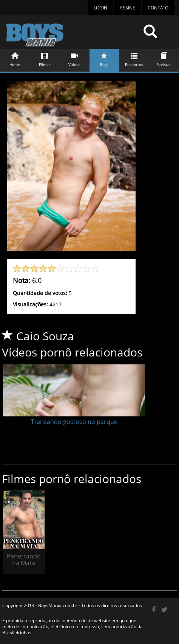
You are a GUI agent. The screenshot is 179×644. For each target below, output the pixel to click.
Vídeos (75, 58)
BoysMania (72, 35)
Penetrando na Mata (24, 560)
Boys (104, 58)
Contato (158, 8)
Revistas (164, 58)
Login (100, 8)
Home (15, 58)
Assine (127, 8)
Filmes (45, 58)
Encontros (134, 58)
